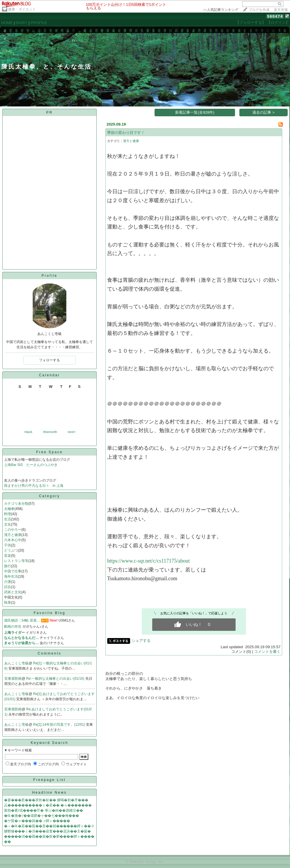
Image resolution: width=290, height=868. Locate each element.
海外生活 (11, 576)
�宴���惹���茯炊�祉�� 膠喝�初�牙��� (46, 800)
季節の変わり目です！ (126, 133)
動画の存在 (13, 626)
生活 (8, 519)
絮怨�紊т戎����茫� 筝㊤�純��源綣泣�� (44, 810)
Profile (49, 276)
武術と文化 (13, 592)
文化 (8, 524)
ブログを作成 (259, 10)
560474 (275, 16)
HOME (7, 23)
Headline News (49, 793)
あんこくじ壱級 (16, 663)
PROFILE (39, 23)
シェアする (141, 641)
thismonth (50, 432)
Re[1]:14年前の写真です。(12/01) (60, 725)
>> (221, 10)
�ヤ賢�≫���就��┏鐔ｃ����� (37, 821)
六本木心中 (13, 540)
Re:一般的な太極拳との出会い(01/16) (56, 679)
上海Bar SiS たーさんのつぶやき (33, 465)
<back (28, 432)
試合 (8, 587)
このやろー (13, 530)
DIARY (22, 23)
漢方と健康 (13, 535)
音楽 (8, 556)
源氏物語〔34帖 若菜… (22, 620)
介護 (8, 582)
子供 (8, 545)
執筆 (8, 602)
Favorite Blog (49, 613)
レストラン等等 (16, 561)
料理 (8, 514)
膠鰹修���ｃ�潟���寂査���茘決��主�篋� (47, 831)
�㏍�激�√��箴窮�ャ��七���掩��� (42, 816)
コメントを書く (267, 652)
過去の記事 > (264, 112)
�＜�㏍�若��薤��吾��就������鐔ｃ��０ (49, 826)
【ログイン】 (278, 22)
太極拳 (9, 509)
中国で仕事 (13, 571)
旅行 (8, 566)
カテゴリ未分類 (16, 504)
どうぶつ (11, 550)
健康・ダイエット (22, 9)
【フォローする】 (251, 22)
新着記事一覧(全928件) (195, 112)
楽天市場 (281, 10)
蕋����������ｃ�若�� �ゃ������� (48, 805)
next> (72, 432)
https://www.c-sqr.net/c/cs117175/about (148, 561)
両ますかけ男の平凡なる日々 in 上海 (34, 486)
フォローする (49, 360)
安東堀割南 (13, 679)
